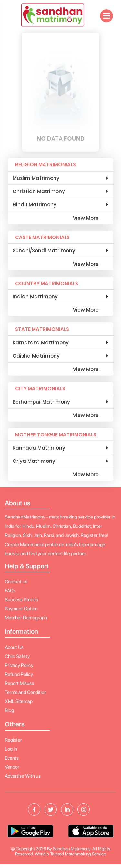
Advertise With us (23, 776)
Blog (9, 710)
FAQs (10, 591)
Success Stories (21, 600)
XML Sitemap (19, 701)
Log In (11, 749)
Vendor (12, 767)
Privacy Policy (19, 665)
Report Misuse (20, 683)
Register (13, 740)
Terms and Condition (26, 692)
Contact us (16, 582)
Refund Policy (19, 674)
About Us (14, 647)
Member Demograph (26, 618)
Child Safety (17, 656)
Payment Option (21, 609)
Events (12, 758)
